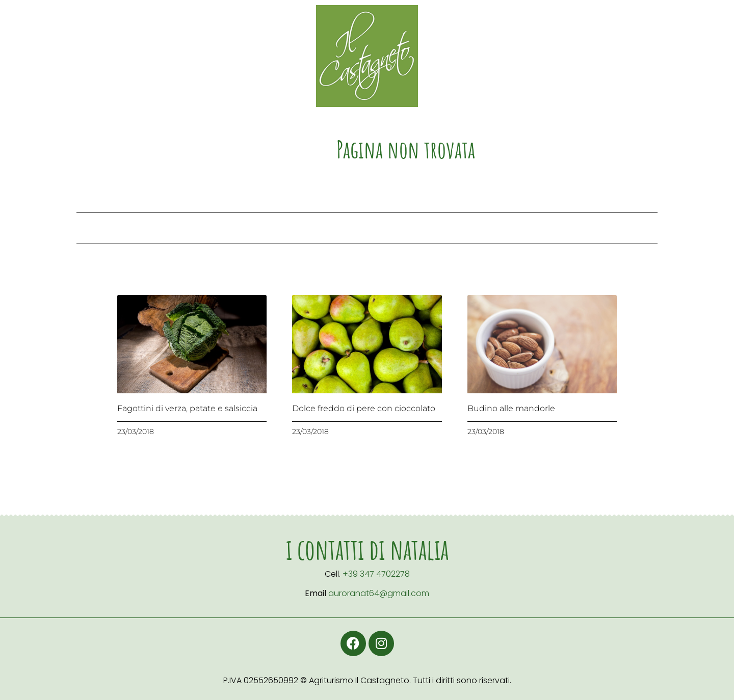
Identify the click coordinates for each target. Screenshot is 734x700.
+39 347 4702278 (376, 574)
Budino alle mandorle (511, 408)
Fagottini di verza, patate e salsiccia (187, 408)
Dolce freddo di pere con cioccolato (364, 408)
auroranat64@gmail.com (379, 593)
